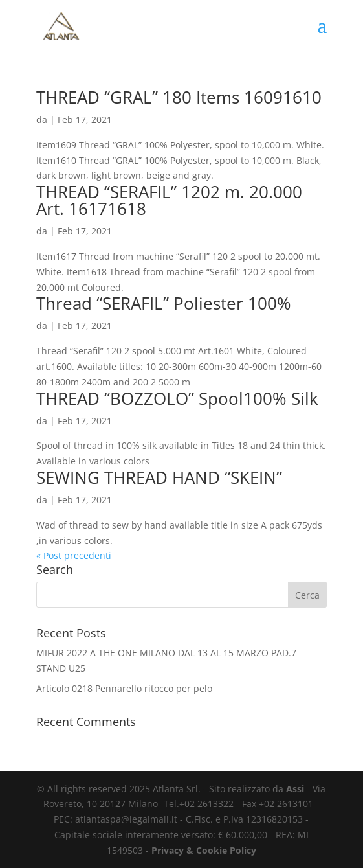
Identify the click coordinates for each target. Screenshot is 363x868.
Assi (295, 789)
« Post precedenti (74, 555)
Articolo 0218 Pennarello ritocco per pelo (124, 688)
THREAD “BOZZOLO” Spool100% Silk (177, 398)
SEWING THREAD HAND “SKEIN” (159, 477)
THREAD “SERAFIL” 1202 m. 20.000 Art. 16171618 (169, 200)
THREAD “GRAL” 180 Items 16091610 (179, 97)
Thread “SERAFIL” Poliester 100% (164, 303)
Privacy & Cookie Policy (204, 850)
